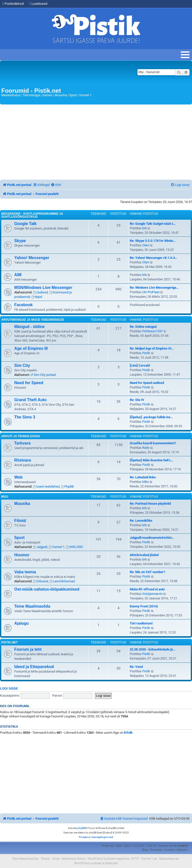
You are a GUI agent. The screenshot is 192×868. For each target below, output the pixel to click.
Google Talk (25, 224)
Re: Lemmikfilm (141, 521)
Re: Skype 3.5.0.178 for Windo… (153, 241)
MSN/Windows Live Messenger (43, 288)
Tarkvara (22, 443)
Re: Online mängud (143, 327)
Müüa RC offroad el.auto (147, 589)
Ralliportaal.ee (169, 859)
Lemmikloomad (62, 581)
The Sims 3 (25, 417)
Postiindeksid (13, 4)
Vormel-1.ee (149, 859)
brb (144, 228)
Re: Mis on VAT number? (147, 572)
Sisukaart (156, 850)
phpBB (81, 828)
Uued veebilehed (46, 486)
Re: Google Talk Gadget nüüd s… (153, 224)
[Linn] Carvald (140, 365)
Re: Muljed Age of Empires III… (152, 348)
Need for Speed (29, 383)
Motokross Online (73, 859)
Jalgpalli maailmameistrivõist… (152, 538)
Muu (5, 497)
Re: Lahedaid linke (143, 477)
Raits (146, 448)
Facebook (23, 305)
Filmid (20, 521)
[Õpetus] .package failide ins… (151, 417)
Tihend (45, 859)
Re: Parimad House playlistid (150, 504)
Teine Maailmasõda (32, 606)
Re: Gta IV (137, 400)
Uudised (40, 292)
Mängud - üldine (29, 327)
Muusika (22, 504)
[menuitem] (56, 185)
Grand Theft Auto (30, 400)
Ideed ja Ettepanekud (34, 667)
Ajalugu (21, 623)
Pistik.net (9, 642)
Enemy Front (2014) (144, 606)
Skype (20, 241)
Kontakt (170, 850)
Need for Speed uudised (147, 383)
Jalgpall (40, 547)
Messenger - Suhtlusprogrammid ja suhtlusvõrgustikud (32, 215)
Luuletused (38, 4)
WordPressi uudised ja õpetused (96, 863)
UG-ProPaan (151, 292)
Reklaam (182, 850)
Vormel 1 (57, 547)
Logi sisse (9, 689)
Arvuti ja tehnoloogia (21, 436)
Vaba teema (25, 572)
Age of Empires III (31, 348)
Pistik (146, 353)
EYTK (135, 859)
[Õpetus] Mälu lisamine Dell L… (152, 460)
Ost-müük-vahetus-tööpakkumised (47, 589)
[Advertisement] (96, 142)
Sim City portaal (43, 375)
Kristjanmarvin (152, 594)
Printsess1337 (152, 331)
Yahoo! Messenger (32, 258)
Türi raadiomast (141, 623)
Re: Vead (136, 667)
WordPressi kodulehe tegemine (108, 859)
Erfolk (128, 733)
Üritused (40, 581)
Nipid (37, 297)
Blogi (145, 850)
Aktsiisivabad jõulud (144, 555)
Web (18, 477)
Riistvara (23, 460)
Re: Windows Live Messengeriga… (154, 288)
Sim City (22, 365)
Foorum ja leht (28, 649)
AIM (18, 275)
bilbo (146, 482)
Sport (19, 538)
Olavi (146, 245)
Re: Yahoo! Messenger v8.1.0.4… (153, 258)
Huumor (22, 555)
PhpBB (67, 486)
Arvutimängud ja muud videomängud (33, 320)
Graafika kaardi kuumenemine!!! (153, 443)
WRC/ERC (75, 547)
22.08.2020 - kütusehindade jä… (152, 649)
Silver (56, 859)
